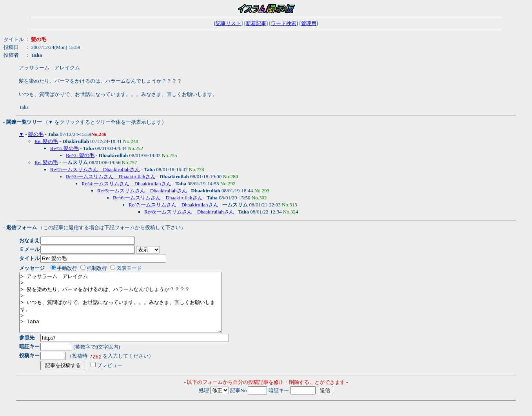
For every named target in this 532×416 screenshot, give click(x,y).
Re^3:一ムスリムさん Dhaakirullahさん (111, 176)
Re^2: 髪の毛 (64, 148)
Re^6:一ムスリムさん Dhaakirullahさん (158, 198)
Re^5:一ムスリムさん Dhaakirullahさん (142, 191)
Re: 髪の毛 (46, 141)
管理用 (309, 23)
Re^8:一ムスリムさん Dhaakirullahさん (189, 212)
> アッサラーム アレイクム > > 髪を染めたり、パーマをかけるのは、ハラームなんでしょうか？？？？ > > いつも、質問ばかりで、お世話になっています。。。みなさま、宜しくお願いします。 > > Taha (133, 308)
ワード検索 (284, 23)
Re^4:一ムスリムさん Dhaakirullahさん (126, 184)
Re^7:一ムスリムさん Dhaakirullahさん (173, 205)
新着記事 (256, 23)
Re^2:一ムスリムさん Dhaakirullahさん (95, 169)
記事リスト (228, 23)
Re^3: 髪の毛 (80, 155)
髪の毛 (36, 134)
